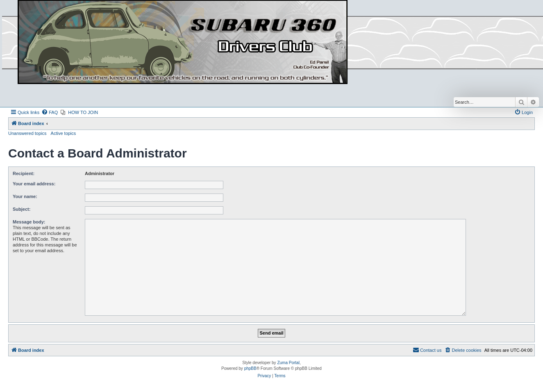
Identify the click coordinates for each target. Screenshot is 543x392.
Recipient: (24, 173)
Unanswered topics (27, 133)
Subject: (22, 209)
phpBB (250, 368)
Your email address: (34, 184)
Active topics (64, 133)
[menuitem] (50, 112)
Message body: (29, 222)
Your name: (25, 196)
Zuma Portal (288, 363)
